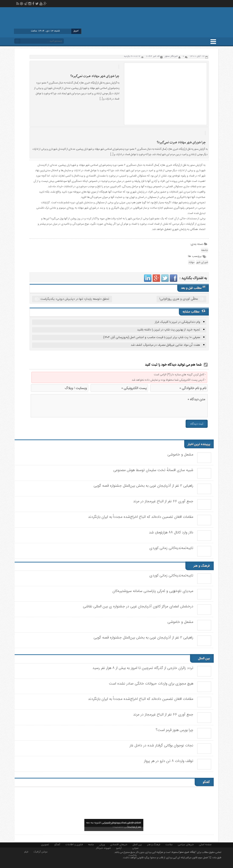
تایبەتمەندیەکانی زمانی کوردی (171, 548)
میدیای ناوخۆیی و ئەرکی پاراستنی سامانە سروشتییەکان (153, 591)
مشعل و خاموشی (180, 455)
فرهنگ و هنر (154, 844)
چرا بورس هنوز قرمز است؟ (174, 730)
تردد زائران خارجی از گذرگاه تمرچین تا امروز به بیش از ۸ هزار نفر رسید (143, 668)
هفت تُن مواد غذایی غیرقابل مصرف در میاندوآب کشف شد (165, 345)
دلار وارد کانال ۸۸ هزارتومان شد (171, 533)
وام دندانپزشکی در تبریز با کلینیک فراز (177, 322)
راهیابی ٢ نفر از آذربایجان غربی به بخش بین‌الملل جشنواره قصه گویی (143, 486)
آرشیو (119, 848)
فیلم (26, 851)
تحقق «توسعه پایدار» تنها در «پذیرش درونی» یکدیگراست (75, 299)
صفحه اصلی (205, 844)
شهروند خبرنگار (103, 848)
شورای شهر (202, 262)
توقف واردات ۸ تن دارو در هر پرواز (169, 761)
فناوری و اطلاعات (74, 844)
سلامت (169, 844)
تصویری (45, 844)
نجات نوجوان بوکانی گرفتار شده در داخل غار (161, 746)
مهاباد (191, 262)
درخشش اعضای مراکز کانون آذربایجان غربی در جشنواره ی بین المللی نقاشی (138, 607)
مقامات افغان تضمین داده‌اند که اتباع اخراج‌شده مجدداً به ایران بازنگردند (141, 517)
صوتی (135, 848)
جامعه (205, 250)
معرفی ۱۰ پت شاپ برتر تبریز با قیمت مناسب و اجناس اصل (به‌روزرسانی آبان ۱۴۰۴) (152, 337)
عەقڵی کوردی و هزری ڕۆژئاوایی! (179, 299)
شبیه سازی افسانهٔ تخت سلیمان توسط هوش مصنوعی (153, 470)
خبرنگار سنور (171, 56)
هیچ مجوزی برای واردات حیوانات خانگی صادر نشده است (151, 684)
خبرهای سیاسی (186, 844)
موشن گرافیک (40, 851)
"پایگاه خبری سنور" (187, 852)
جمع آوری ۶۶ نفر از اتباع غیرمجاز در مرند (163, 501)
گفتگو (57, 844)
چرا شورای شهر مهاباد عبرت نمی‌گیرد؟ (95, 76)
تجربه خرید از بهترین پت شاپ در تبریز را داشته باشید (169, 330)
